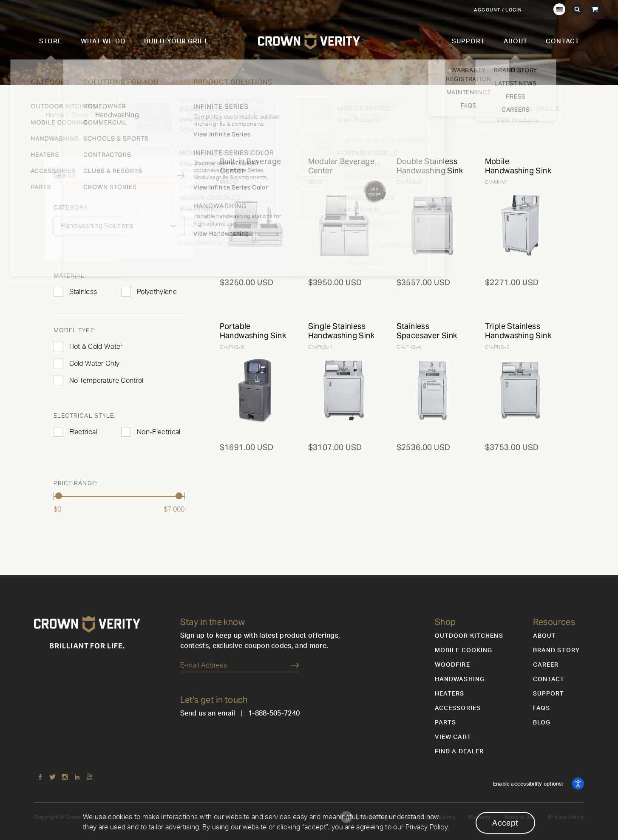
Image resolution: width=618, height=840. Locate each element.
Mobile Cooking (464, 651)
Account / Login (498, 10)
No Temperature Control (106, 381)
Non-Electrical (159, 432)
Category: (71, 208)
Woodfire (452, 665)
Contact (563, 41)
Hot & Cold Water (96, 347)
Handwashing (460, 679)
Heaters (450, 694)
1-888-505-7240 (274, 713)
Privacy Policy (427, 827)
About (516, 41)
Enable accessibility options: (529, 784)
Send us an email (208, 713)
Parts (446, 723)
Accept (505, 823)
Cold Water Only (95, 364)
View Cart (453, 737)
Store (51, 41)
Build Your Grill (176, 41)
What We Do (103, 41)
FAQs (541, 708)
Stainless (83, 292)
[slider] (59, 496)
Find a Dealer (459, 752)
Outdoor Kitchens (469, 636)
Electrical (83, 432)
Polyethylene (157, 292)
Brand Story (556, 651)
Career (546, 665)
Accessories (458, 708)
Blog (542, 723)
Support (469, 41)
